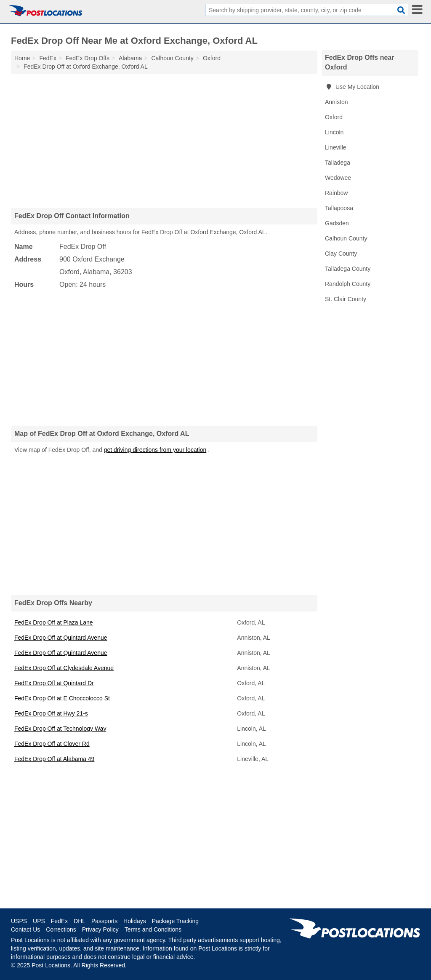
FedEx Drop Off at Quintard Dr (54, 683)
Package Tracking (175, 921)
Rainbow (336, 193)
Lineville (336, 147)
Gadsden (337, 223)
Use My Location (352, 87)
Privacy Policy (100, 929)
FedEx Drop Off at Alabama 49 (54, 759)
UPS (39, 921)
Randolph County (348, 284)
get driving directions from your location (155, 450)
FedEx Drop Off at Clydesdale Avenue (64, 668)
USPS (19, 921)
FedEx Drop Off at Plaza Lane (54, 622)
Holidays (135, 921)
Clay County (341, 254)
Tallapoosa (339, 208)
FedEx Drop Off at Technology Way (60, 729)
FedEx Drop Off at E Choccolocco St (62, 698)
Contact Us (25, 929)
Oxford (334, 117)
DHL (80, 921)
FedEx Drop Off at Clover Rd (52, 744)
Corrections (61, 929)
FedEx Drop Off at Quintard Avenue (61, 638)
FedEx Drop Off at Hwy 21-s (51, 713)
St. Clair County (346, 299)
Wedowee (338, 178)
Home (22, 58)
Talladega (338, 163)
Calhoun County (346, 238)
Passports (104, 921)
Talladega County (348, 269)
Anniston (336, 102)
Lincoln (334, 132)
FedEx (59, 921)
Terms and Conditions (153, 929)
